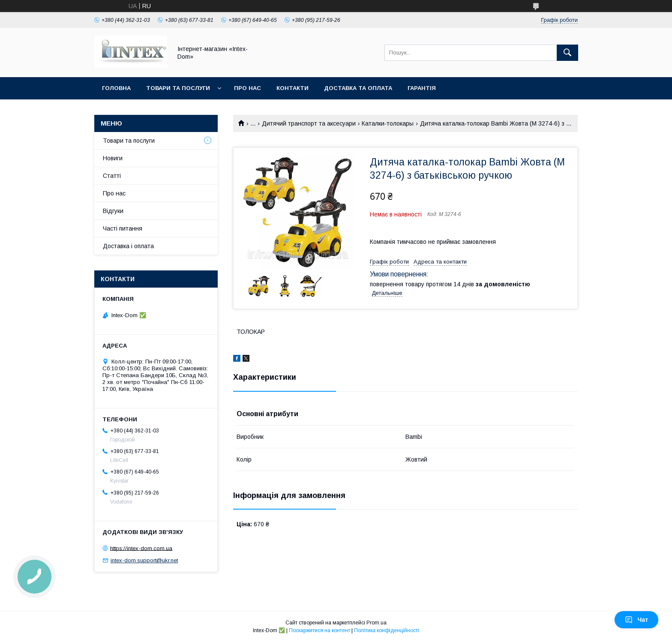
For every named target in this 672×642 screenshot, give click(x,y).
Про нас (247, 88)
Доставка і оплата (128, 246)
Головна (116, 88)
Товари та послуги (178, 88)
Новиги (113, 158)
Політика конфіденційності (387, 630)
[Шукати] (567, 53)
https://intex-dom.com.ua (141, 548)
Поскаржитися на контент (319, 630)
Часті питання (123, 228)
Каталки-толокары (388, 123)
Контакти (292, 88)
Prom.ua (376, 623)
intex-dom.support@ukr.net (144, 560)
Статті (112, 176)
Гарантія (422, 88)
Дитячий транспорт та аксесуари (309, 123)
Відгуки (113, 211)
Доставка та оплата (358, 88)
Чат (636, 620)
